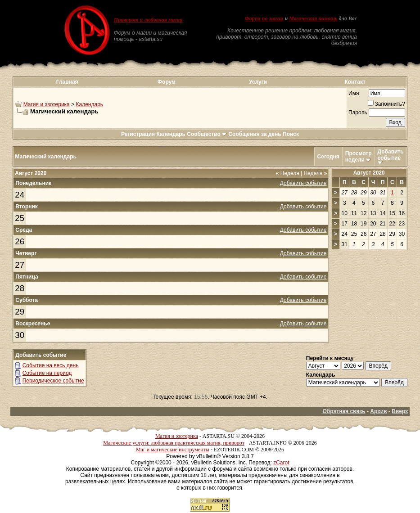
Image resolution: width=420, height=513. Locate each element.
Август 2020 (369, 173)
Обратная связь (344, 411)
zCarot (281, 463)
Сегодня (328, 157)
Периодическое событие (53, 381)
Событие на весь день (51, 365)
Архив (378, 411)
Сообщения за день (255, 134)
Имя (354, 93)
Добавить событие (391, 155)
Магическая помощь (313, 18)
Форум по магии (264, 18)
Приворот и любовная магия (148, 20)
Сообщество (207, 134)
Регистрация (138, 134)
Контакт (355, 82)
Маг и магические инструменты (173, 450)
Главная (67, 82)
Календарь (89, 104)
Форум (167, 82)
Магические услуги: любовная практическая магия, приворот (174, 443)
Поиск (291, 134)
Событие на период (47, 373)
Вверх (400, 411)
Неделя (288, 173)
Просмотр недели (359, 157)
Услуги (258, 82)
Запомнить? (386, 104)
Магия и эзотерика (47, 104)
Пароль (358, 112)
